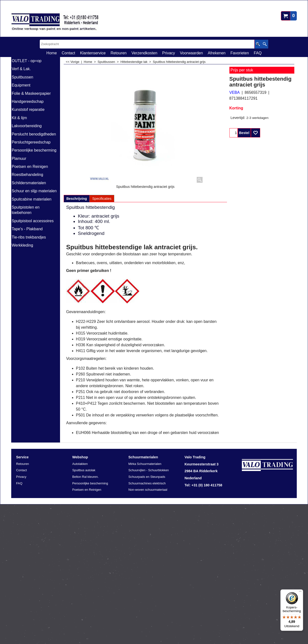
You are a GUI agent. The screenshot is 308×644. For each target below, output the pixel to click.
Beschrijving (77, 199)
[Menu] (300, 592)
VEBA (235, 92)
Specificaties (102, 199)
